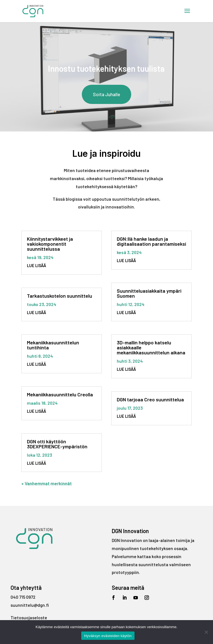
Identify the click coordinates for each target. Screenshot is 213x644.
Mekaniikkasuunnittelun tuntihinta (53, 345)
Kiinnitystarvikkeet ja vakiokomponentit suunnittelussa (50, 244)
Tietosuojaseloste (29, 617)
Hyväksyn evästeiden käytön (108, 636)
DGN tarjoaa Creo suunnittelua (150, 399)
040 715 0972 (23, 597)
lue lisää (36, 265)
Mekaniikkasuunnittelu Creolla (60, 394)
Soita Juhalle (106, 94)
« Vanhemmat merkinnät (47, 483)
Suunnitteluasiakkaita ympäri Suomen (149, 293)
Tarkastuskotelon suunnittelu (59, 296)
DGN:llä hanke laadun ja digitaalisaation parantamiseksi (151, 241)
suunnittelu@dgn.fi (30, 605)
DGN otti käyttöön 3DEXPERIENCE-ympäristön (57, 444)
